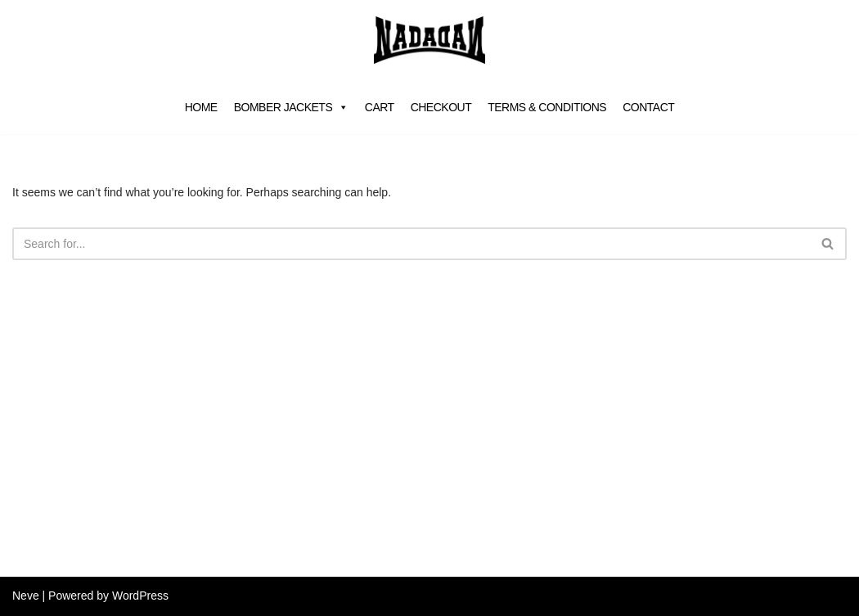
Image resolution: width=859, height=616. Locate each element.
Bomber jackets (291, 107)
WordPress (140, 596)
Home (201, 107)
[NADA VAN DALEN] (429, 40)
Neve (26, 596)
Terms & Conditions (547, 107)
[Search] (411, 244)
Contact (648, 107)
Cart (380, 107)
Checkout (441, 107)
